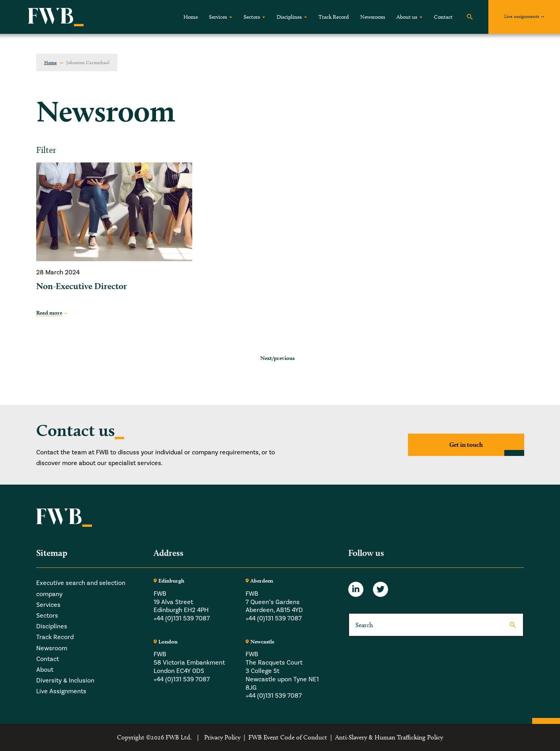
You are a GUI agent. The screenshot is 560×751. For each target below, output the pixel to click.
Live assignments (522, 16)
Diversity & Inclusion (65, 681)
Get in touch (466, 445)
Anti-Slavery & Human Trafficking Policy (389, 737)
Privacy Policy (222, 737)
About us (407, 17)
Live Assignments (61, 691)
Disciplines (289, 17)
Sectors (252, 17)
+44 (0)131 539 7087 (182, 618)
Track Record (334, 17)
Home (191, 17)
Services (218, 17)
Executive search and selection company (81, 588)
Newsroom (373, 17)
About (45, 670)
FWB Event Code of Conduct (288, 737)
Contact (443, 17)
